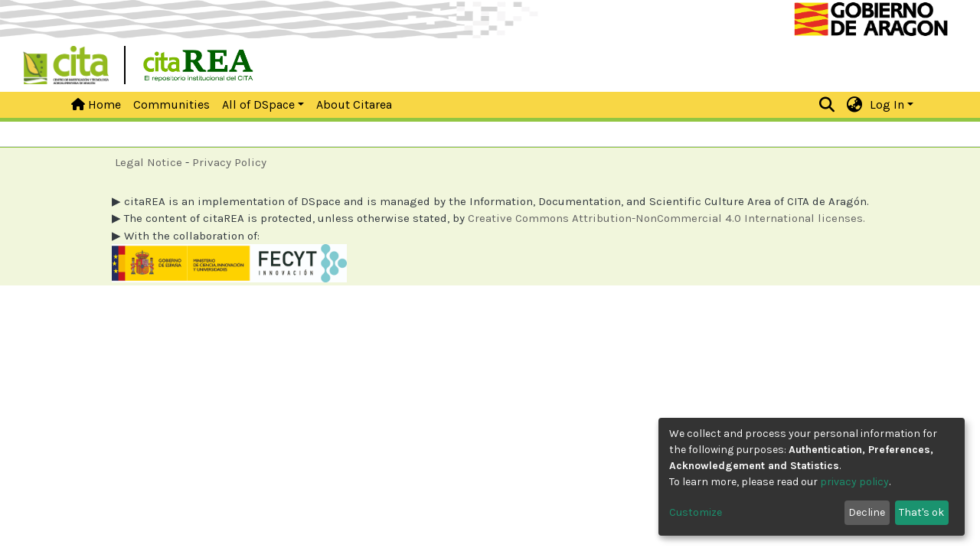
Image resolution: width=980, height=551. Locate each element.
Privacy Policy (229, 162)
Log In (887, 104)
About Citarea (354, 104)
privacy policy (854, 482)
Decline (867, 512)
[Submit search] (827, 105)
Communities (171, 104)
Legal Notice (149, 162)
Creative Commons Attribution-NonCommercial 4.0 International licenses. (666, 218)
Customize (696, 512)
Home (96, 104)
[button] (855, 105)
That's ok (921, 512)
